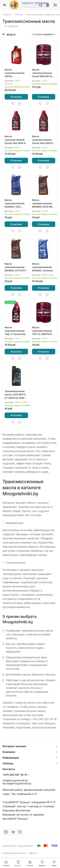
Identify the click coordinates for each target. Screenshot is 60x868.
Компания (9, 752)
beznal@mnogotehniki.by (17, 783)
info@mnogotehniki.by (15, 780)
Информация (11, 758)
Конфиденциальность (14, 853)
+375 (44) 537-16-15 (15, 775)
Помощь (8, 763)
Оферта (33, 853)
